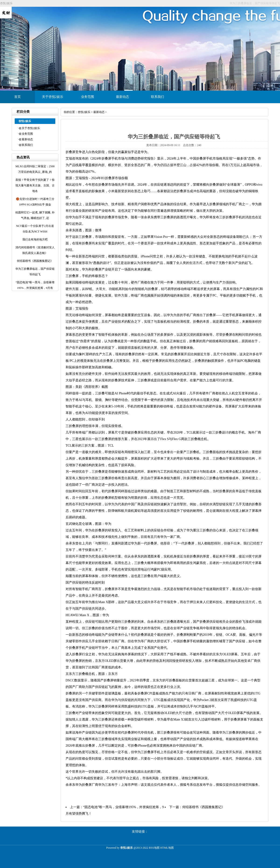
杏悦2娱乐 (84, 112)
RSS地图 (154, 848)
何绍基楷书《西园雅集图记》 (203, 807)
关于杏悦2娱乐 (53, 97)
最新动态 (122, 97)
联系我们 (157, 97)
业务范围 (87, 97)
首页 (17, 97)
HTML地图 (167, 848)
